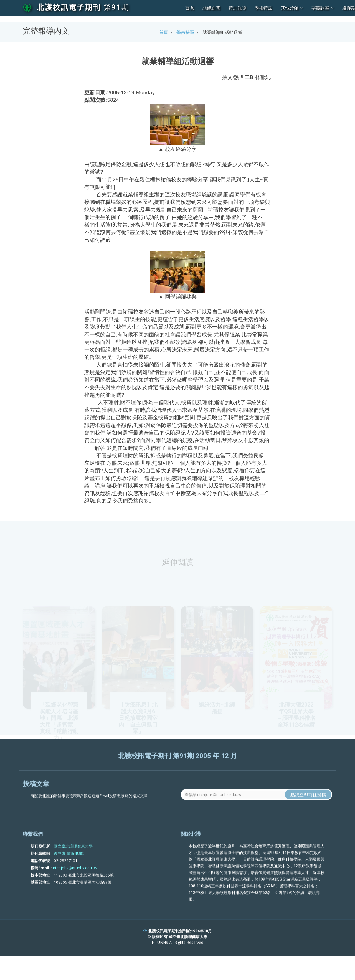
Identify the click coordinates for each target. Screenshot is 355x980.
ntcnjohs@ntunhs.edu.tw (75, 889)
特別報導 (237, 8)
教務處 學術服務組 (70, 875)
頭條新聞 (211, 8)
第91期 (116, 7)
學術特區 (263, 8)
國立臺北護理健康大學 (73, 868)
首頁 (190, 8)
